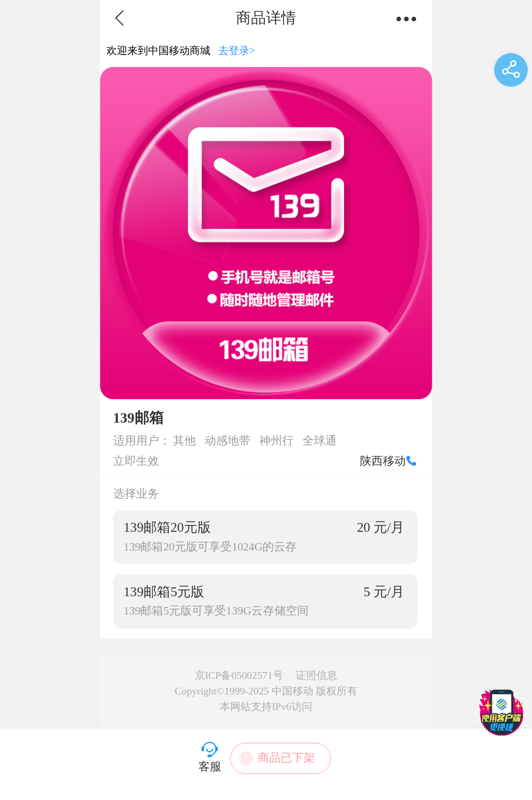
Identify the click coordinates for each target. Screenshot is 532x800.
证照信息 (316, 675)
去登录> (237, 50)
